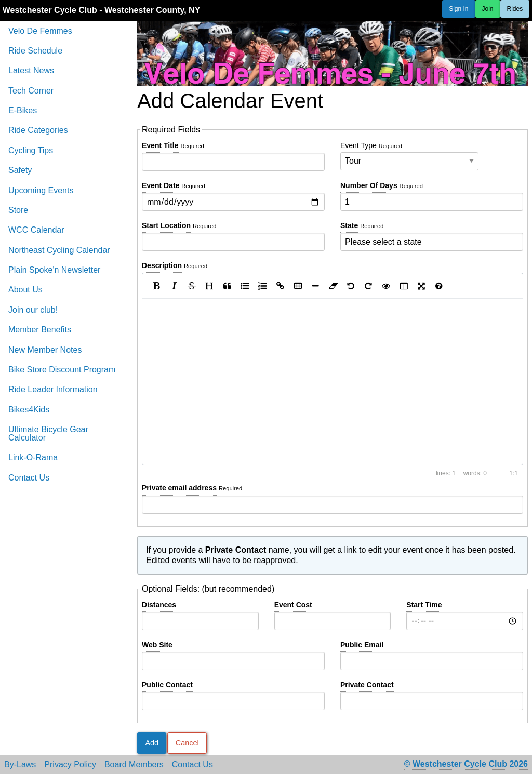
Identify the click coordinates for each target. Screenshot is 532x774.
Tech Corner (31, 91)
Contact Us (29, 478)
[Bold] (156, 286)
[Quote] (227, 286)
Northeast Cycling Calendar (59, 250)
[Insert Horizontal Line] (315, 286)
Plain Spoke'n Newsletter (54, 270)
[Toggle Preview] (386, 286)
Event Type (409, 156)
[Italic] (174, 286)
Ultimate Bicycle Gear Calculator (48, 433)
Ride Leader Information (53, 389)
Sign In (458, 9)
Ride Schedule (35, 51)
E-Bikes (23, 110)
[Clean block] (333, 286)
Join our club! (33, 310)
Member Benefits (40, 330)
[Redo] (368, 286)
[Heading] (209, 286)
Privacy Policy (70, 765)
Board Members (134, 765)
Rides (515, 9)
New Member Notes (45, 350)
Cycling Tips (31, 150)
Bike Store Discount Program (62, 370)
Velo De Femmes (40, 31)
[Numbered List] (262, 286)
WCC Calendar (36, 230)
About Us (25, 290)
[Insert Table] (298, 286)
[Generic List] (245, 286)
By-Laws (20, 765)
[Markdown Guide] (439, 286)
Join (488, 9)
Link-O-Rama (33, 457)
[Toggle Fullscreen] (421, 286)
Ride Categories (38, 130)
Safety (20, 170)
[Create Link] (280, 286)
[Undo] (351, 286)
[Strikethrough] (192, 286)
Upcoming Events (41, 190)
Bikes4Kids (29, 410)
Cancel (187, 743)
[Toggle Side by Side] (404, 286)
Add (152, 743)
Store (18, 210)
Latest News (31, 70)
